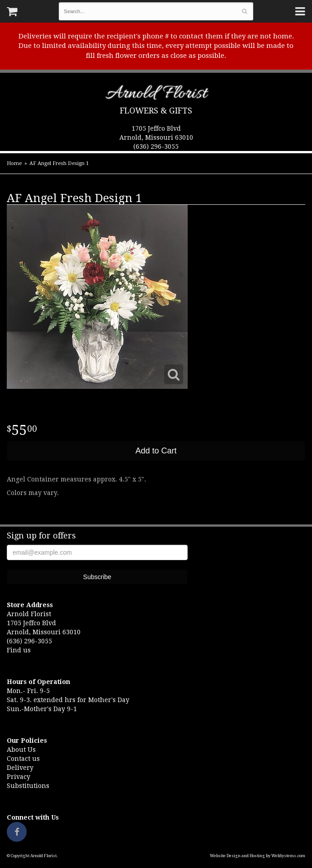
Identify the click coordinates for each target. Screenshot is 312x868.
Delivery (20, 768)
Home (14, 163)
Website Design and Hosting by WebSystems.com (258, 856)
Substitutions (28, 786)
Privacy (19, 777)
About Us (21, 750)
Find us (19, 650)
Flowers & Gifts (156, 111)
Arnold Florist (156, 95)
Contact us (23, 759)
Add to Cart (156, 451)
